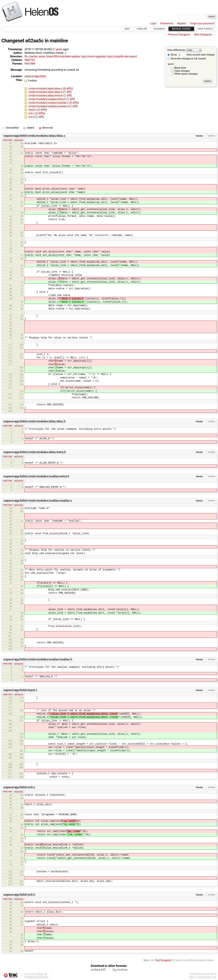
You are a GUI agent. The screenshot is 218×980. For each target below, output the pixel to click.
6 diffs (68, 89)
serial (42, 56)
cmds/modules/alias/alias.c (46, 89)
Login (153, 23)
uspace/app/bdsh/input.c (20, 690)
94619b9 (30, 64)
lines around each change (196, 55)
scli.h (32, 117)
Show (172, 55)
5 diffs (74, 103)
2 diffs (42, 110)
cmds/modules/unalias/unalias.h (49, 106)
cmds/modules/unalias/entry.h (48, 99)
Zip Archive (120, 970)
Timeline (142, 29)
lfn (26, 56)
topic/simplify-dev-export (122, 56)
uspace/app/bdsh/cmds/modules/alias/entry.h (35, 452)
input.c (33, 110)
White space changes (186, 74)
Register (182, 23)
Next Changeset (203, 35)
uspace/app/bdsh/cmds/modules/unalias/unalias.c (38, 501)
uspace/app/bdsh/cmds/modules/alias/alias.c (34, 136)
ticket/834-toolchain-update (63, 56)
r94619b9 (8, 140)
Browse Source (181, 29)
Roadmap (159, 29)
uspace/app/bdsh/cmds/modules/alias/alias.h (34, 421)
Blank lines (180, 68)
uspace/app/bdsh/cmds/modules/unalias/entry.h (36, 476)
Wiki (127, 29)
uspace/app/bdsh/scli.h (19, 895)
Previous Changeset (179, 35)
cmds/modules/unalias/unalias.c (49, 103)
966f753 (30, 60)
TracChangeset (163, 960)
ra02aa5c (19, 140)
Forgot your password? (202, 23)
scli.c (32, 113)
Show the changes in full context (187, 59)
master (33, 56)
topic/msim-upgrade (93, 56)
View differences (176, 50)
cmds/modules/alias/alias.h (46, 92)
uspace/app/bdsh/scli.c (19, 787)
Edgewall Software (38, 977)
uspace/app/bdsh (35, 76)
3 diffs (40, 113)
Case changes (182, 71)
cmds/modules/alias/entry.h (46, 96)
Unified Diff (98, 970)
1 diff (67, 92)
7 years (58, 49)
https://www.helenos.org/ (203, 977)
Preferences (167, 23)
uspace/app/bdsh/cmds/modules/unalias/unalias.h (38, 659)
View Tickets (205, 29)
